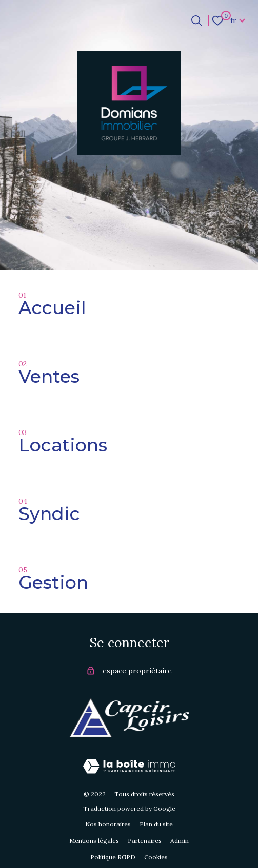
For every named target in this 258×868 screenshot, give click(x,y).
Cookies (156, 857)
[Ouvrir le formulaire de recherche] (196, 20)
